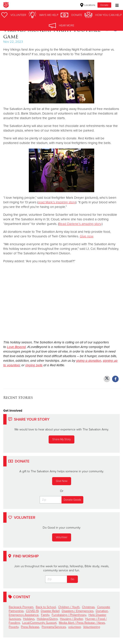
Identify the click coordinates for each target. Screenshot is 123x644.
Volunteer (62, 537)
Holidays (29, 619)
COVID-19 (32, 611)
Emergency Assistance (24, 615)
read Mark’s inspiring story (57, 202)
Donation (102, 611)
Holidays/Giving (47, 619)
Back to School (46, 607)
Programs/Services (54, 627)
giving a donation (89, 361)
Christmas (88, 607)
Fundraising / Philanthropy (69, 615)
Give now (86, 236)
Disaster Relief (50, 611)
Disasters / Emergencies (78, 611)
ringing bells (34, 365)
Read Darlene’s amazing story (80, 224)
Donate (104, 5)
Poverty (14, 627)
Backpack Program (21, 607)
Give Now (62, 481)
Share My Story (61, 439)
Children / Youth (69, 607)
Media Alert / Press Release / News (82, 623)
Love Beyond (16, 347)
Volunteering (92, 627)
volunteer (74, 627)
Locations (88, 5)
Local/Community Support (39, 623)
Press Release (30, 627)
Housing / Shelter (71, 619)
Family (45, 615)
